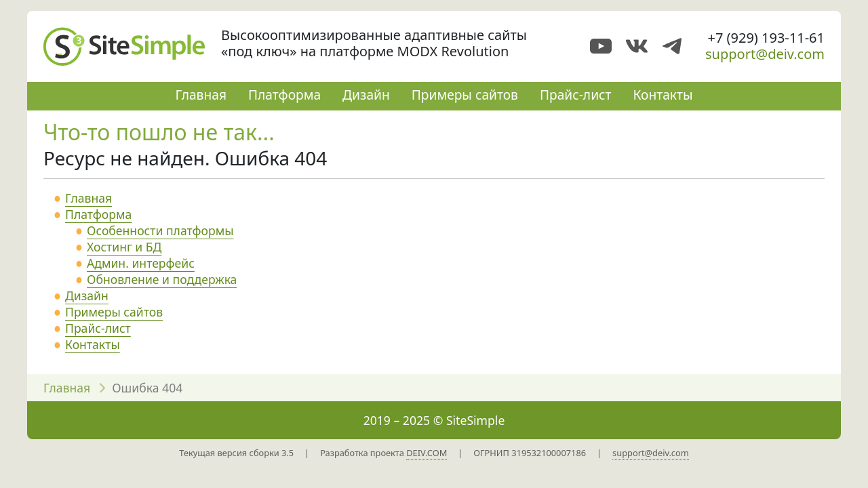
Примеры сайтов (465, 95)
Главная (200, 95)
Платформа (284, 95)
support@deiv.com (765, 54)
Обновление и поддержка (162, 279)
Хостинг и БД (124, 247)
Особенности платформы (160, 230)
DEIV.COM (427, 453)
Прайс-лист (576, 95)
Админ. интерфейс (141, 263)
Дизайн (366, 95)
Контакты (663, 95)
